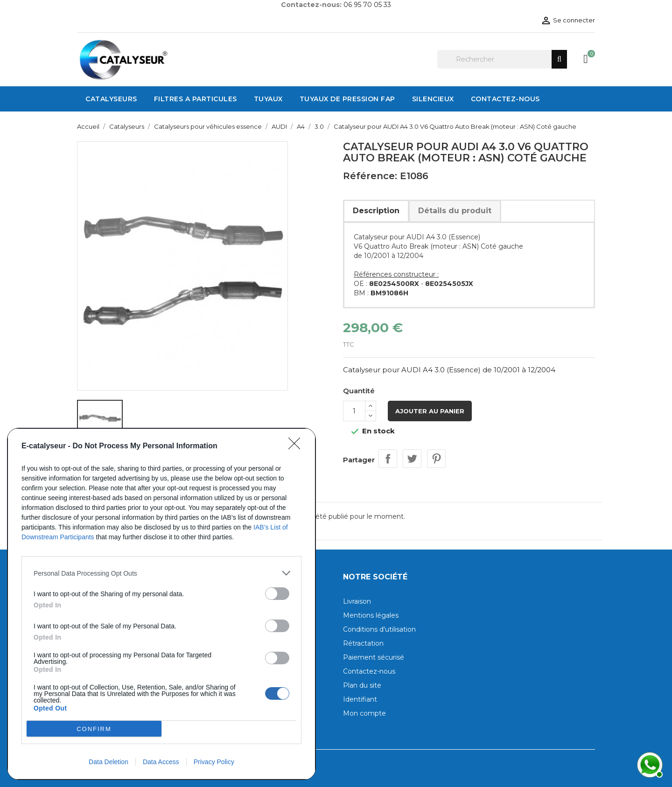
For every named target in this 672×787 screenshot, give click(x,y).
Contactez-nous (369, 671)
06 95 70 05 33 (367, 5)
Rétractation (363, 643)
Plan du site (362, 685)
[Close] (297, 446)
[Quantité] (354, 411)
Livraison (357, 601)
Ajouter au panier (430, 411)
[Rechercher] (502, 59)
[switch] (277, 594)
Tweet (412, 459)
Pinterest (436, 459)
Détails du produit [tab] (455, 211)
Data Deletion (108, 762)
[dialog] (161, 604)
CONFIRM (94, 729)
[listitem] (161, 573)
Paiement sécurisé (374, 657)
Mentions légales (371, 615)
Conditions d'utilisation (379, 629)
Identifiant (360, 699)
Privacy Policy (214, 762)
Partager (388, 459)
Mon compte (364, 713)
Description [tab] (376, 211)
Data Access (161, 762)
